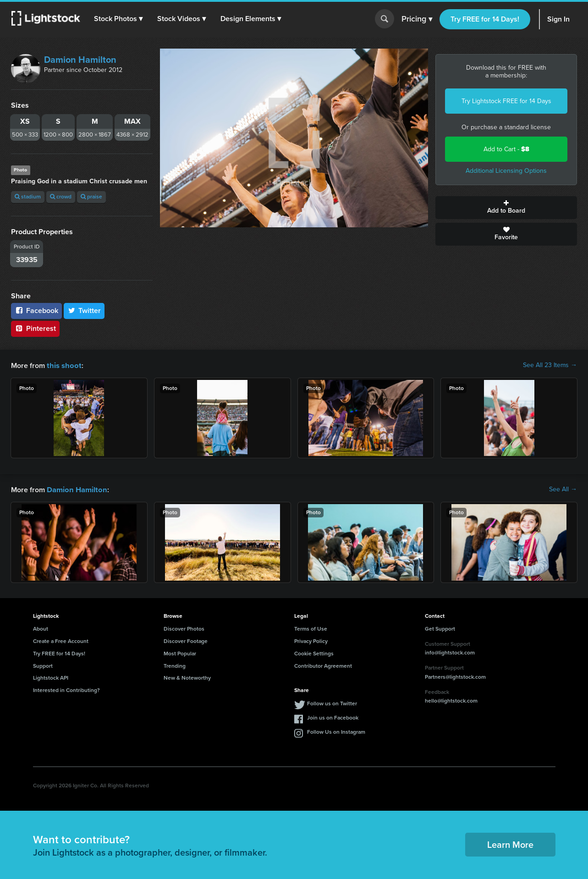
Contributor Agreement (323, 665)
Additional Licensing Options (506, 171)
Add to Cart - (506, 149)
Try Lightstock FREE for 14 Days (506, 101)
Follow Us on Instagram (336, 731)
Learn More (510, 844)
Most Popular (180, 653)
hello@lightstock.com (451, 700)
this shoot (63, 365)
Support (43, 665)
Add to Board (506, 208)
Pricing (417, 19)
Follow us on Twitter (332, 703)
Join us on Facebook (333, 717)
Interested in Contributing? (66, 689)
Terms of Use (311, 628)
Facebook (36, 310)
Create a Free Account (61, 640)
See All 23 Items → (550, 365)
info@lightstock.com (450, 652)
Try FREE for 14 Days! (485, 19)
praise (91, 197)
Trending (175, 665)
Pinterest (35, 328)
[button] (119, 19)
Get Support (440, 628)
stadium (28, 197)
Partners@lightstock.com (455, 676)
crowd (61, 197)
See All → (563, 489)
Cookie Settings (314, 653)
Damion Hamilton (80, 60)
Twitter (84, 310)
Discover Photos (184, 628)
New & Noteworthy (187, 677)
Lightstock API (51, 677)
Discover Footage (186, 640)
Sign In (558, 19)
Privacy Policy (311, 640)
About (41, 628)
